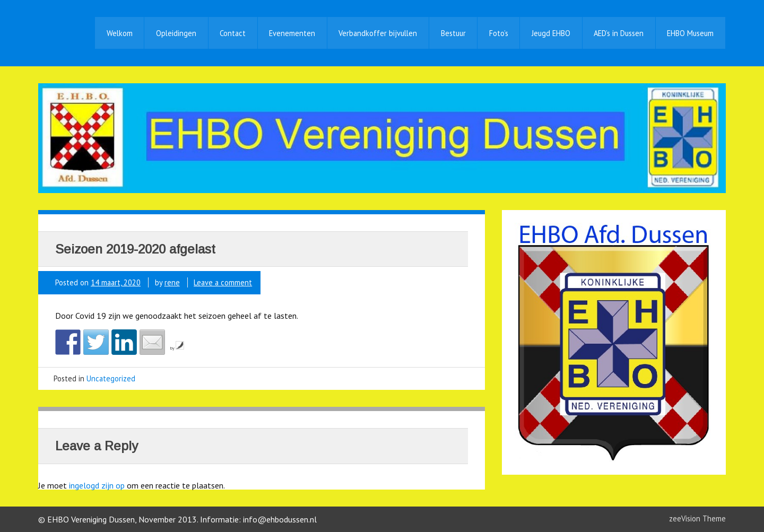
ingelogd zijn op (97, 485)
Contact (233, 33)
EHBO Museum (690, 33)
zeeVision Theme (697, 518)
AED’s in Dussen (619, 33)
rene (172, 282)
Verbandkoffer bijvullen (378, 33)
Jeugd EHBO (551, 33)
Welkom (120, 33)
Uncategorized (111, 378)
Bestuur (453, 33)
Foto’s (499, 33)
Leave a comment (223, 282)
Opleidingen (176, 33)
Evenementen (292, 33)
